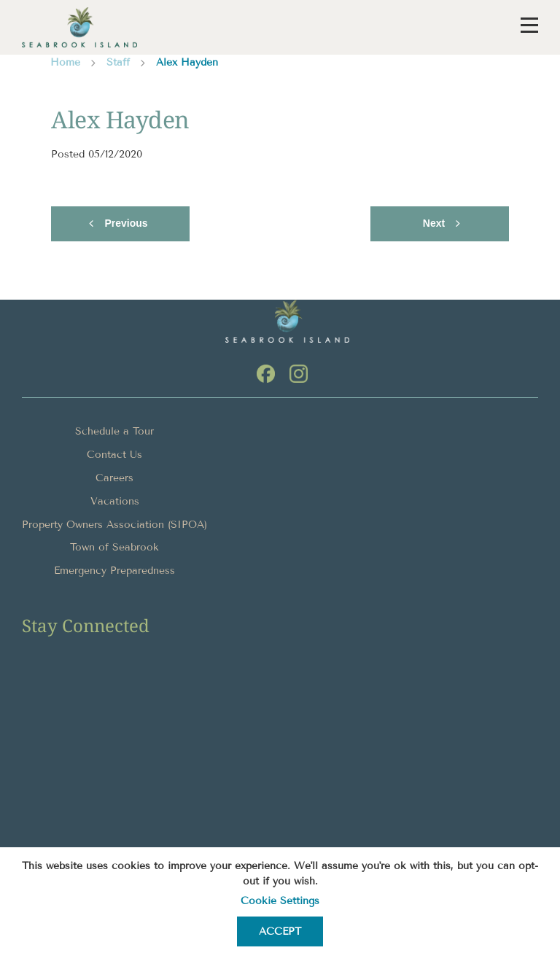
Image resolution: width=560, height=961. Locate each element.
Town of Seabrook (114, 547)
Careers (114, 478)
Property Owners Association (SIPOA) (114, 525)
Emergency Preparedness (114, 571)
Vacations (115, 501)
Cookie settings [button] (280, 901)
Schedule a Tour (114, 431)
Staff (118, 62)
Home (65, 62)
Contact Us (114, 455)
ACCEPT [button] (280, 931)
